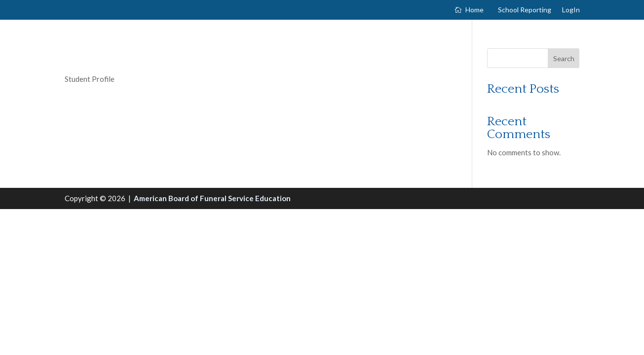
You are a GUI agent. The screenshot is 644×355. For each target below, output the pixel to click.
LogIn (571, 10)
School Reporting (525, 10)
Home (474, 10)
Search (564, 58)
